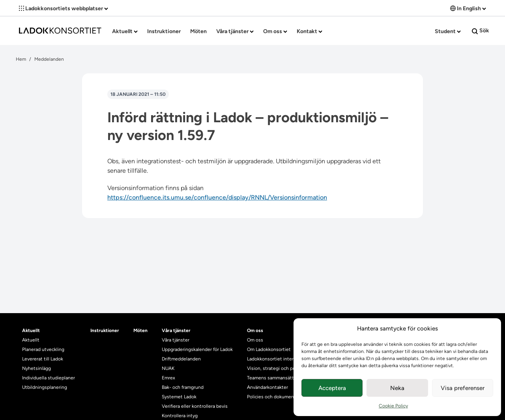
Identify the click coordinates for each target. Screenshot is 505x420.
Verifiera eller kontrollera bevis (195, 406)
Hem (21, 59)
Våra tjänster (235, 31)
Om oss (275, 31)
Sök (481, 31)
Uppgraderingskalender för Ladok (197, 349)
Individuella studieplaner (49, 378)
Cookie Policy (393, 406)
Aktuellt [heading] (31, 330)
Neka (397, 388)
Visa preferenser (463, 388)
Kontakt (310, 31)
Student (448, 31)
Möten (198, 31)
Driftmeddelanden (181, 359)
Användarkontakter (267, 387)
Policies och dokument (271, 397)
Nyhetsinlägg (36, 368)
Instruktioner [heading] (105, 330)
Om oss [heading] (255, 330)
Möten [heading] (140, 330)
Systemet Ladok (179, 397)
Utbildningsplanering (45, 387)
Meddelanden (49, 59)
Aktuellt (125, 31)
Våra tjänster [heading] (176, 330)
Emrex (168, 378)
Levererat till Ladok (43, 359)
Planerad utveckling (43, 349)
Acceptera (332, 388)
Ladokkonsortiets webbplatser (64, 8)
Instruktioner (164, 31)
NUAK (168, 368)
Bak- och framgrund (183, 387)
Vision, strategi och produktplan (281, 368)
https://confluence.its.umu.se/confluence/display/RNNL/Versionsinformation (217, 197)
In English (468, 8)
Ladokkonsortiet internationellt (281, 359)
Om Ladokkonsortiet (269, 349)
